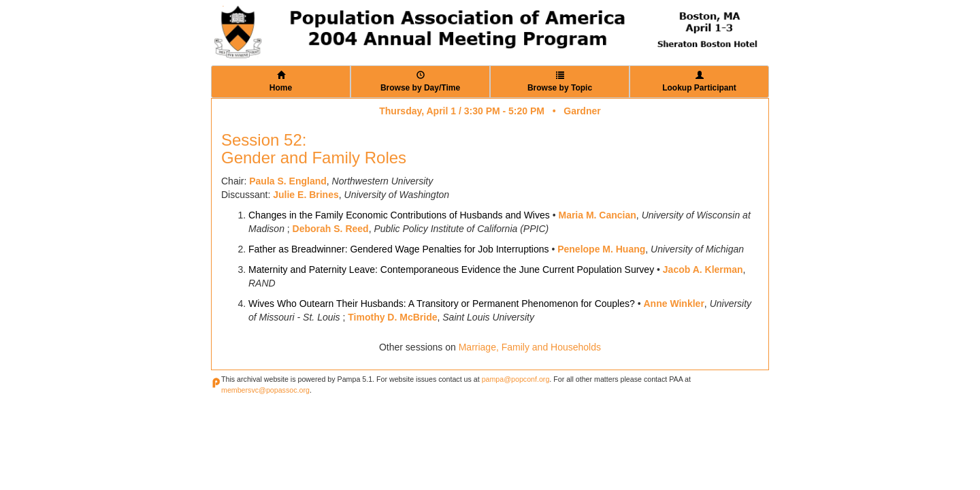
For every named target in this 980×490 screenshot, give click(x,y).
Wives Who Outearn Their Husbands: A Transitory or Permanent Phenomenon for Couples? (442, 304)
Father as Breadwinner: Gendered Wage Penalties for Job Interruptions (399, 249)
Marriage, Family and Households (530, 347)
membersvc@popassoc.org (265, 390)
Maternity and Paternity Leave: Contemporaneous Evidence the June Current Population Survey (451, 269)
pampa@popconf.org (516, 379)
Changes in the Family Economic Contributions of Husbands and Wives (399, 215)
